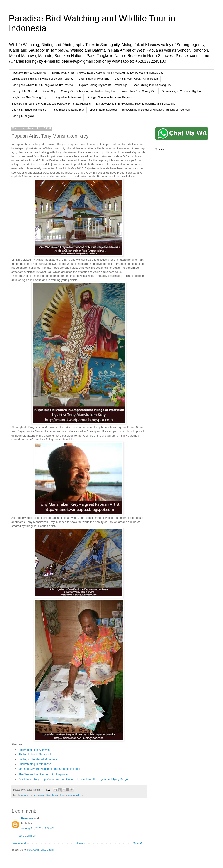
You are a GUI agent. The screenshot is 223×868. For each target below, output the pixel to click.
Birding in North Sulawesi (66, 97)
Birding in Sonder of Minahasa (38, 759)
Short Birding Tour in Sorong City (152, 85)
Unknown (27, 818)
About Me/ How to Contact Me (29, 73)
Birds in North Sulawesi (103, 110)
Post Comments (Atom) (41, 850)
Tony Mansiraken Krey (72, 795)
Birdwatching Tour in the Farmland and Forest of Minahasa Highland (51, 104)
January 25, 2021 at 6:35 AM (38, 828)
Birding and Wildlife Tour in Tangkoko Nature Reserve (43, 85)
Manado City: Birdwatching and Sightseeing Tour (49, 769)
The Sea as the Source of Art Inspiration (44, 774)
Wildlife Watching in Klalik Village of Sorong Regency (42, 79)
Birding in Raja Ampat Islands (29, 110)
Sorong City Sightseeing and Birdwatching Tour (89, 91)
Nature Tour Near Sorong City (139, 91)
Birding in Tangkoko (23, 116)
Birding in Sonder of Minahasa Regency (109, 97)
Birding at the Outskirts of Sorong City (34, 91)
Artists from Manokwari (33, 795)
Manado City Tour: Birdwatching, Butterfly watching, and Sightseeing (136, 104)
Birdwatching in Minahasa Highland (182, 91)
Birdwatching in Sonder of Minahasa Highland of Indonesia (156, 110)
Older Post (139, 843)
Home (79, 843)
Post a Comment (26, 836)
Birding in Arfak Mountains (94, 79)
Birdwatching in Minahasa (35, 764)
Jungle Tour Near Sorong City (29, 97)
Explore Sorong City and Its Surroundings (103, 85)
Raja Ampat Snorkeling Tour (68, 110)
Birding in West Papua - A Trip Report (136, 79)
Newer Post (19, 843)
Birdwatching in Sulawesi (34, 750)
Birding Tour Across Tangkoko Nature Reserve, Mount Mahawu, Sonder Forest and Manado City (108, 73)
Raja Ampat (52, 795)
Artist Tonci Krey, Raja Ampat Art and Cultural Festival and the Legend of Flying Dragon (74, 779)
